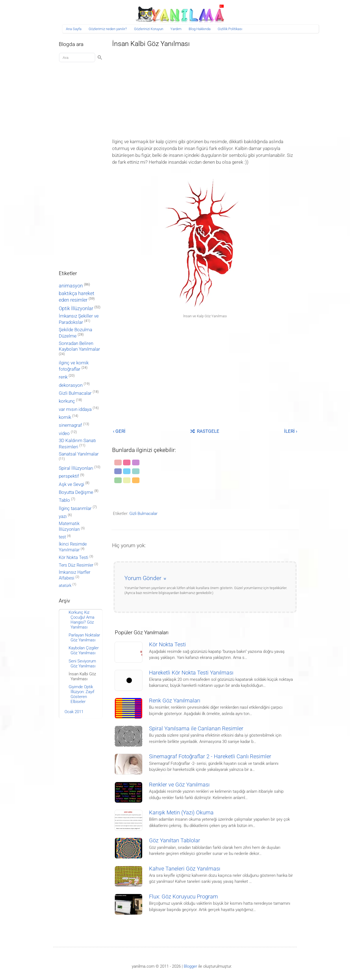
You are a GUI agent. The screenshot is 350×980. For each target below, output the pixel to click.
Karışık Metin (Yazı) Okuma (181, 813)
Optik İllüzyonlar (76, 308)
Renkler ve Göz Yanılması (179, 785)
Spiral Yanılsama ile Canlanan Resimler (196, 729)
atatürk (65, 586)
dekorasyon (71, 385)
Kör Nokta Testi (167, 645)
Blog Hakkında (200, 29)
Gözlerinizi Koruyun (149, 29)
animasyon (71, 286)
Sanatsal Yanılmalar (79, 454)
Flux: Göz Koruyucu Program (183, 897)
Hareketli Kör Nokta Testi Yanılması (191, 673)
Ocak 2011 (74, 712)
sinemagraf (70, 425)
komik (65, 417)
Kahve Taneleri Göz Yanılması (185, 869)
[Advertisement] (205, 91)
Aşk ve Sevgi (72, 484)
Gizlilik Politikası (230, 29)
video (64, 433)
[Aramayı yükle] (78, 58)
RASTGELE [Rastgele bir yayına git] (205, 431)
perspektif (69, 476)
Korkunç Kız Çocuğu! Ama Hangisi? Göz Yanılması (81, 620)
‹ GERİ (119, 431)
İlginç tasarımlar (75, 508)
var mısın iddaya (75, 409)
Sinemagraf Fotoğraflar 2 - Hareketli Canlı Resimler (210, 756)
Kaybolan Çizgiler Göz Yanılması (84, 650)
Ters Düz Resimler (76, 565)
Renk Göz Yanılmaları (175, 701)
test (62, 537)
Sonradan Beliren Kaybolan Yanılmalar (79, 346)
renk (63, 377)
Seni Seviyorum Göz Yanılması (82, 664)
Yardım (176, 29)
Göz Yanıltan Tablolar (175, 841)
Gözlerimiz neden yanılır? (108, 29)
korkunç (67, 401)
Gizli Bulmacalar (143, 514)
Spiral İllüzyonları (76, 468)
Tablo (64, 500)
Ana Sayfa (74, 29)
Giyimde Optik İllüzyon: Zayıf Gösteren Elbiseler (81, 694)
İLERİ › (291, 431)
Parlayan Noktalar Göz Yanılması (84, 638)
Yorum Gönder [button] (143, 578)
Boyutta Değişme (76, 492)
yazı (63, 516)
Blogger (190, 966)
